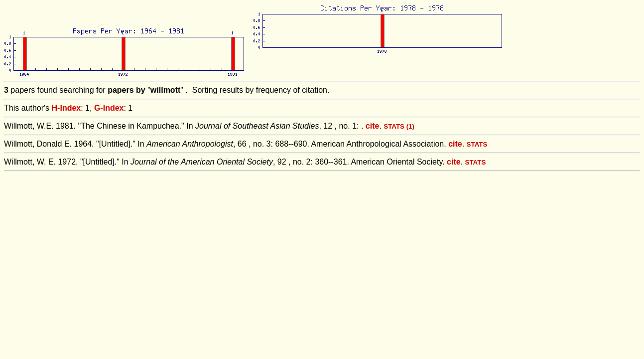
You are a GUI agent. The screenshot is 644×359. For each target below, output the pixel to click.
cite (373, 126)
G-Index (109, 108)
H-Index (66, 108)
